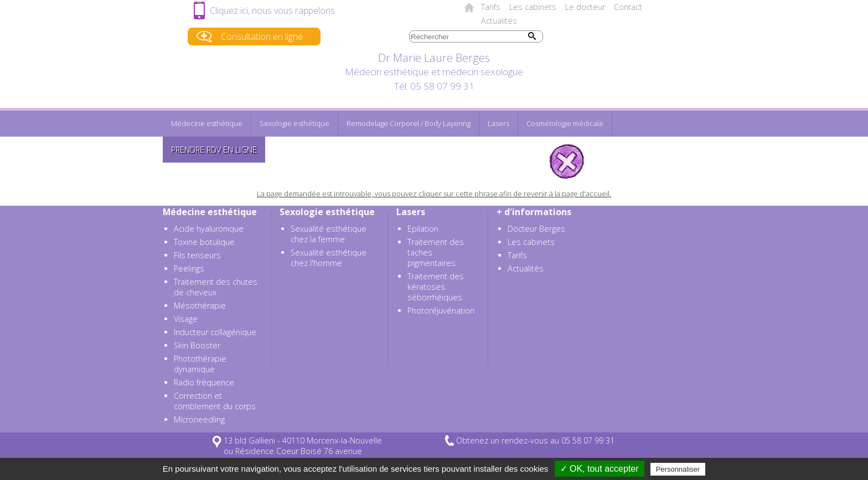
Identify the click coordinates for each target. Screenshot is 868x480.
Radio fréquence (204, 382)
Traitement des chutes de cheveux (216, 287)
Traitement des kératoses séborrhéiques (436, 287)
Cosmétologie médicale (565, 123)
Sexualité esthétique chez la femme (329, 234)
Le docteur (585, 7)
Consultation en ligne (262, 36)
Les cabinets (533, 7)
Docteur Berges (536, 229)
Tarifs (491, 7)
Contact (628, 7)
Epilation (423, 229)
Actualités (499, 21)
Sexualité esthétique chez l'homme (329, 258)
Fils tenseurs (197, 255)
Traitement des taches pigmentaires (436, 252)
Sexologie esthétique (294, 123)
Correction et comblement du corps (215, 401)
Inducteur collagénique (215, 332)
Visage (186, 319)
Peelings (189, 268)
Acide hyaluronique (209, 229)
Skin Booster (197, 345)
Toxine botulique (204, 242)
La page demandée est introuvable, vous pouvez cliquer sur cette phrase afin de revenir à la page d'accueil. (434, 194)
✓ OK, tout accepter (600, 469)
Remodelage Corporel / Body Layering (409, 123)
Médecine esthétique (207, 123)
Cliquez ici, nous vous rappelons (272, 11)
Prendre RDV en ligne (214, 150)
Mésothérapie (200, 306)
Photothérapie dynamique (200, 364)
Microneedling (199, 419)
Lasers (498, 123)
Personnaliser (678, 469)
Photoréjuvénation (441, 311)
